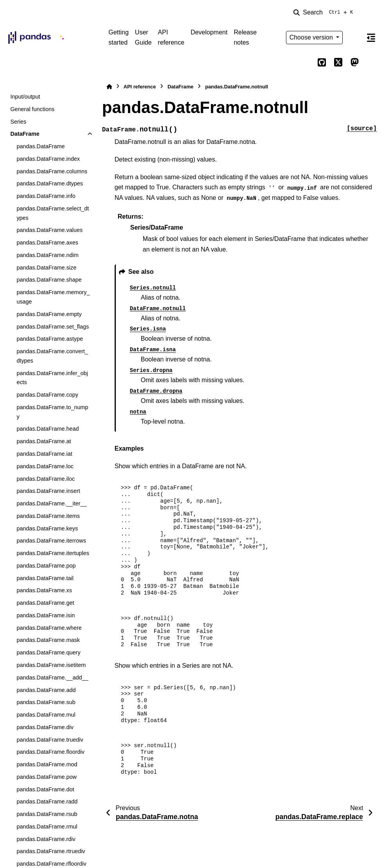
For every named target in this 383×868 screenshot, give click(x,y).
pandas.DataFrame (40, 146)
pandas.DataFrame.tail (45, 578)
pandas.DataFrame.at (44, 441)
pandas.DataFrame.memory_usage (53, 297)
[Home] (109, 87)
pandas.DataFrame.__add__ (52, 678)
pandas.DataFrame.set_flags (53, 327)
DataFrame (25, 134)
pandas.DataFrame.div (45, 727)
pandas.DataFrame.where (49, 628)
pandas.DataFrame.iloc (46, 479)
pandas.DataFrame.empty (49, 314)
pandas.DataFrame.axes (47, 243)
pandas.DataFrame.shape (49, 280)
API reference (171, 37)
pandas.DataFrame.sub (46, 702)
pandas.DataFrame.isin (46, 615)
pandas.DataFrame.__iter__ (51, 503)
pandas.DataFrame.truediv (50, 740)
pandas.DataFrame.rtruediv (51, 851)
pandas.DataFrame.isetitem (51, 665)
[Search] (325, 13)
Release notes (245, 37)
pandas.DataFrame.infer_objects (52, 378)
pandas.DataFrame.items (48, 516)
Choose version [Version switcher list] (312, 37)
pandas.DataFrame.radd (47, 802)
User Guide (143, 37)
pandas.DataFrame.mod (47, 764)
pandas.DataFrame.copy (47, 395)
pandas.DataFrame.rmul (47, 827)
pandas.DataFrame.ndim (47, 255)
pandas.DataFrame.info (46, 196)
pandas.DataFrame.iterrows (51, 541)
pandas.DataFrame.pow (47, 777)
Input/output (25, 97)
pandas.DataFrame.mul (46, 715)
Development (209, 32)
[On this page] (371, 38)
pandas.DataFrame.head (48, 429)
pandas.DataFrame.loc (45, 466)
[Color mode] (354, 38)
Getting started (119, 37)
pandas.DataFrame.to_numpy (52, 412)
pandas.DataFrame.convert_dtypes (52, 356)
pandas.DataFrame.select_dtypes (53, 213)
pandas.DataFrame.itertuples (53, 553)
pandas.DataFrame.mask (48, 640)
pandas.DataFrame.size (46, 268)
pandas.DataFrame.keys (47, 528)
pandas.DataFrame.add (46, 690)
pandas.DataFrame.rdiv (46, 839)
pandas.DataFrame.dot (45, 789)
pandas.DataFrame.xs (44, 590)
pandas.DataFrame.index (48, 159)
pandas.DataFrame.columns (52, 171)
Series (18, 122)
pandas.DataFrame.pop (46, 566)
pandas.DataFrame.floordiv (50, 752)
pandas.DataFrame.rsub (47, 814)
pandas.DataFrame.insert (48, 491)
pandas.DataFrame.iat (44, 454)
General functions (32, 109)
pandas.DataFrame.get (45, 603)
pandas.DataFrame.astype (50, 339)
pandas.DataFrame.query (48, 652)
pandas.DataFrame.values (49, 230)
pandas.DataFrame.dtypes (50, 183)
